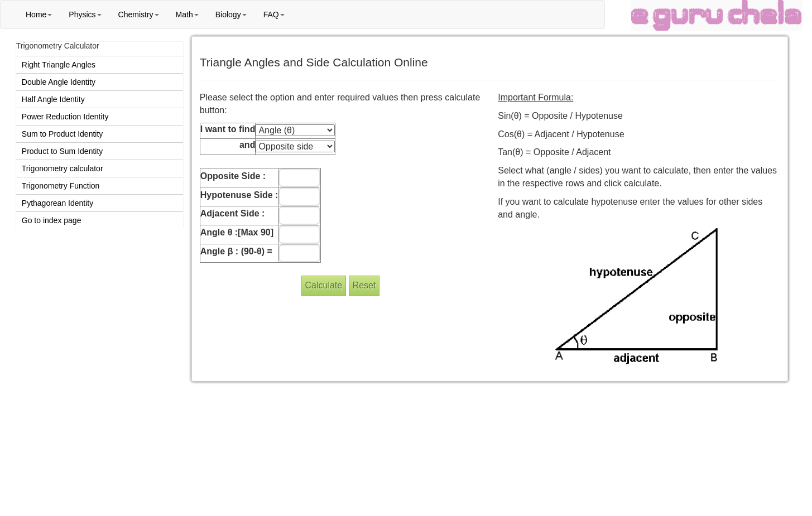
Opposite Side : (233, 176)
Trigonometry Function (61, 186)
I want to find (228, 129)
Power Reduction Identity (65, 117)
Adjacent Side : (233, 213)
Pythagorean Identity (57, 203)
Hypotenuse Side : (239, 195)
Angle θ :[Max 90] (237, 232)
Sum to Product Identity (63, 134)
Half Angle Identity (53, 99)
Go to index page (52, 220)
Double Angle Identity (59, 82)
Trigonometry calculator (63, 168)
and (247, 145)
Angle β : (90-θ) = (236, 251)
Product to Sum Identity (63, 151)
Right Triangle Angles (59, 65)
